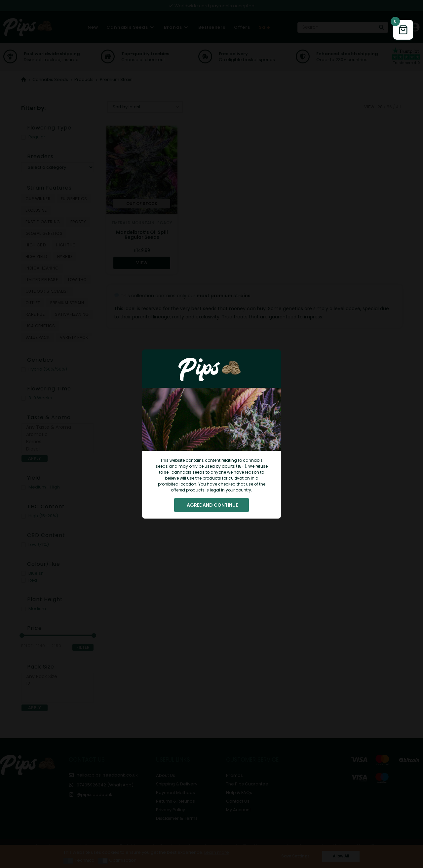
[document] (211, 434)
